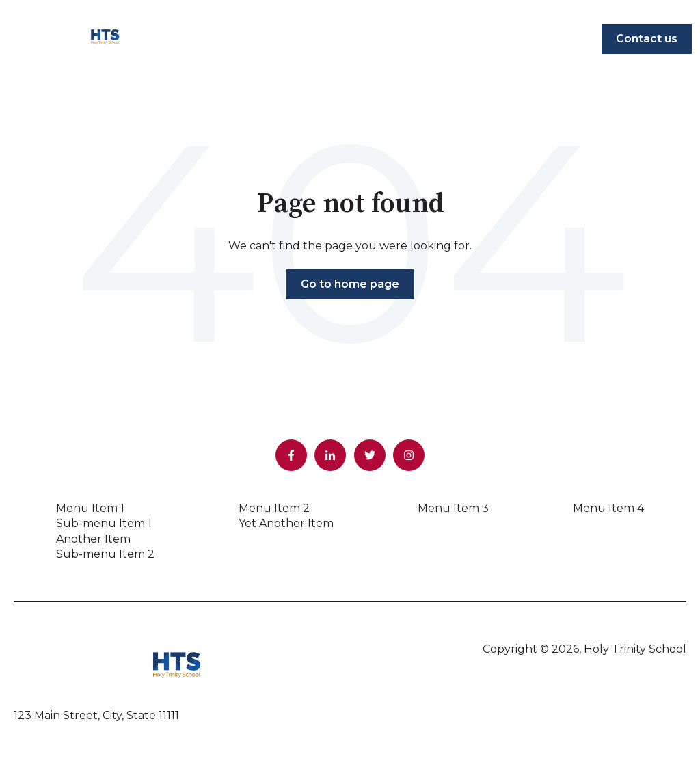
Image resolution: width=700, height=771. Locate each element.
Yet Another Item (286, 523)
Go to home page (350, 284)
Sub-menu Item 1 (104, 523)
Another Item (93, 539)
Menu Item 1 (90, 508)
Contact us (647, 39)
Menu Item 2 (274, 508)
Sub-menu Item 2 (105, 554)
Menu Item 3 (453, 508)
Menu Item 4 (608, 508)
